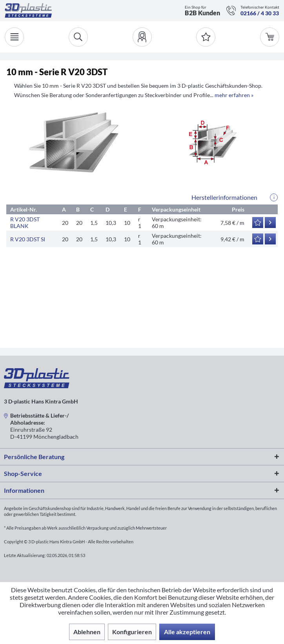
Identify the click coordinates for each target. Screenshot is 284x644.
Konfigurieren (132, 632)
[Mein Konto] (142, 37)
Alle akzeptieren (187, 632)
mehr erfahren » (234, 95)
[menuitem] (142, 37)
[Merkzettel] (206, 37)
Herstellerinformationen (224, 197)
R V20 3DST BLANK (25, 223)
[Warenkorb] (270, 37)
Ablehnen (87, 632)
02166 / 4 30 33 (260, 13)
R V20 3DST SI (28, 239)
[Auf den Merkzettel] (258, 223)
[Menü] (14, 37)
